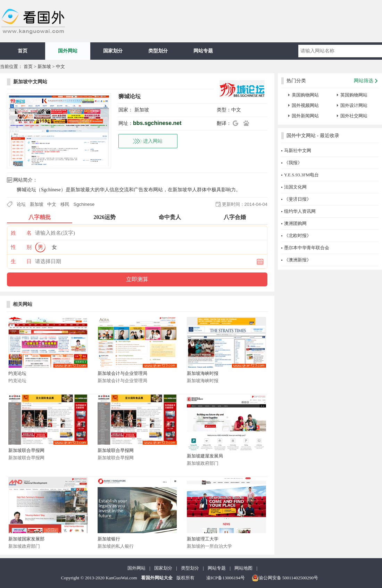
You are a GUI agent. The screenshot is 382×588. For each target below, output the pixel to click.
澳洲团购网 (295, 223)
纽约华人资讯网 (300, 211)
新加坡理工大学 (203, 539)
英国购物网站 (354, 95)
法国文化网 (295, 187)
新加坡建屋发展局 (205, 456)
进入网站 (153, 141)
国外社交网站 (354, 116)
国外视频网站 (305, 105)
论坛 (21, 204)
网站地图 (243, 568)
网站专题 (203, 51)
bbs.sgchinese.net (157, 123)
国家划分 (113, 51)
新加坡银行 (109, 539)
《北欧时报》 (298, 236)
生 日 (21, 261)
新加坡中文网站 (30, 82)
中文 (60, 66)
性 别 (21, 247)
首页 (23, 51)
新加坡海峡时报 (203, 373)
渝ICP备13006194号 (226, 578)
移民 (65, 204)
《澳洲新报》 (298, 260)
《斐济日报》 (298, 199)
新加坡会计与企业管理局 (122, 373)
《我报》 (293, 163)
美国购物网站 (305, 95)
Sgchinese (84, 204)
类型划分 (158, 51)
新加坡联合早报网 (26, 450)
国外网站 (68, 51)
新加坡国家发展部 (26, 539)
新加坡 (44, 66)
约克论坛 (17, 373)
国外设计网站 (354, 105)
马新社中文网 (298, 150)
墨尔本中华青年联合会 (307, 248)
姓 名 (21, 233)
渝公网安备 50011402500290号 (285, 578)
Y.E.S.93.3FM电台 (301, 175)
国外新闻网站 (305, 116)
